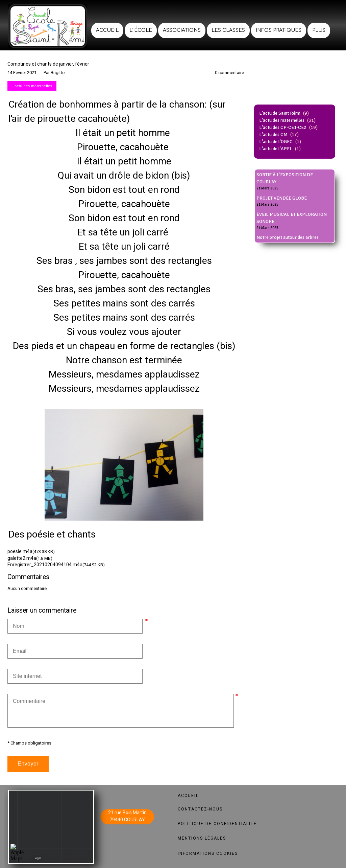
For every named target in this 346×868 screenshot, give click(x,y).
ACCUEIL (188, 796)
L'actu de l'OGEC (276, 142)
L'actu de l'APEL (276, 149)
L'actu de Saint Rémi (280, 113)
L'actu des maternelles (282, 120)
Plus (319, 30)
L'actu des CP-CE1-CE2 (283, 127)
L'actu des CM (273, 134)
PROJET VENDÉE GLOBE (282, 198)
